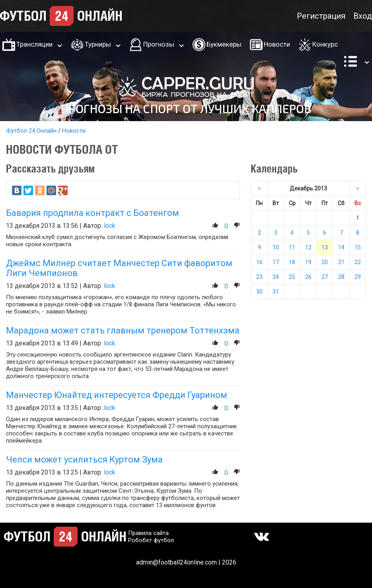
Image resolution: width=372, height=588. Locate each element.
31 (276, 292)
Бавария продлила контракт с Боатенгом (93, 213)
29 (358, 277)
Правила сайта (148, 533)
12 (308, 247)
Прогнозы (159, 44)
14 (341, 247)
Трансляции (34, 44)
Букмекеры (224, 44)
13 (325, 247)
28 (341, 277)
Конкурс (325, 44)
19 (308, 262)
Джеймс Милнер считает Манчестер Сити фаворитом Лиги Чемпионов (119, 268)
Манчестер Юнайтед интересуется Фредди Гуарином (117, 395)
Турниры (98, 44)
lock (110, 226)
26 (308, 277)
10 (276, 247)
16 (259, 262)
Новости (277, 44)
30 (259, 292)
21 (341, 262)
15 (358, 247)
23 (259, 277)
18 (292, 262)
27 (325, 277)
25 (292, 277)
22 (358, 262)
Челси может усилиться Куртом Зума (84, 460)
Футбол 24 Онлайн (31, 131)
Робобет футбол (151, 540)
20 (325, 262)
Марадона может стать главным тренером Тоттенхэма (123, 330)
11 (292, 247)
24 (276, 277)
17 (276, 262)
